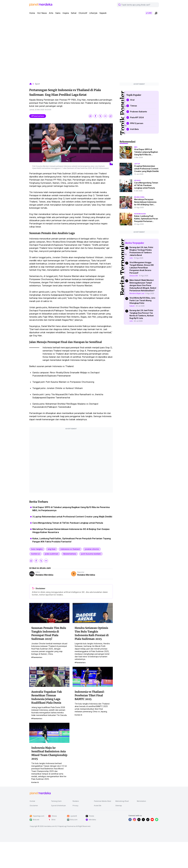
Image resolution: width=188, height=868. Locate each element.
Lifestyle (93, 13)
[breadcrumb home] (32, 84)
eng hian (52, 549)
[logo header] (41, 5)
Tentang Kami (56, 801)
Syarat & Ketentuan (58, 806)
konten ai (36, 554)
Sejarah (103, 13)
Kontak (32, 801)
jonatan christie (92, 549)
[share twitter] (100, 116)
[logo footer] (40, 793)
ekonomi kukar (140, 214)
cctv (131, 258)
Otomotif (83, 13)
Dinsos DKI (134, 276)
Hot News (42, 13)
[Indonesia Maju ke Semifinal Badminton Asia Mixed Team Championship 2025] (49, 733)
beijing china (139, 197)
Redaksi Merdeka (44, 575)
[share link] (105, 116)
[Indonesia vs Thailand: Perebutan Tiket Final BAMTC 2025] (93, 677)
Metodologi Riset (122, 801)
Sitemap (119, 806)
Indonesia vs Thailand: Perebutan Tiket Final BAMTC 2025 (90, 695)
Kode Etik (98, 806)
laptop (137, 164)
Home (32, 13)
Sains (58, 13)
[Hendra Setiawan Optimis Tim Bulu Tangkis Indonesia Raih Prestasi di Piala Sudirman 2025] (93, 613)
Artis (51, 13)
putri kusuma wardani (91, 554)
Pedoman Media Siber (103, 801)
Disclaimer (34, 806)
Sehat (74, 13)
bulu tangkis (37, 549)
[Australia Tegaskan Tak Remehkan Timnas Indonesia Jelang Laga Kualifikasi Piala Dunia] (49, 677)
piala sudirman (52, 554)
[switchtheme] (156, 13)
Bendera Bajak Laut (137, 293)
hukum (132, 306)
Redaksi (76, 801)
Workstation (141, 801)
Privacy (75, 806)
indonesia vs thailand (70, 549)
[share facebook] (95, 116)
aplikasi (137, 180)
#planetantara (38, 116)
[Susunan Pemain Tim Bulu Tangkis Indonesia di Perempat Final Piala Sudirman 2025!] (49, 613)
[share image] (111, 116)
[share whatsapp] (90, 116)
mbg (136, 147)
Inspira (66, 13)
